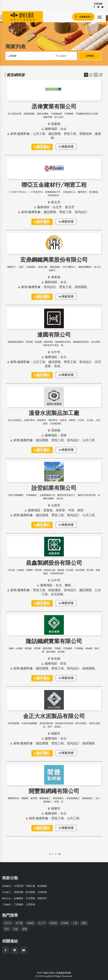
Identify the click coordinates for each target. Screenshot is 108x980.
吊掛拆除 (42, 894)
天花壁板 (30, 900)
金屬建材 (19, 900)
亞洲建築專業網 (63, 973)
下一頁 (58, 854)
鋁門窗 (19, 925)
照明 (7, 931)
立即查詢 (90, 56)
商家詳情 (66, 147)
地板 (16, 931)
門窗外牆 (30, 888)
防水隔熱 (30, 894)
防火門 (42, 925)
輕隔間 (53, 925)
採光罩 (8, 925)
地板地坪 (42, 900)
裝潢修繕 (42, 888)
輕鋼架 (31, 925)
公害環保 (30, 906)
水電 (75, 925)
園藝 (84, 925)
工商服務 (19, 906)
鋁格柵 (65, 925)
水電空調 (19, 888)
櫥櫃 (25, 931)
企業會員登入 (83, 17)
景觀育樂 (19, 894)
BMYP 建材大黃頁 (46, 973)
